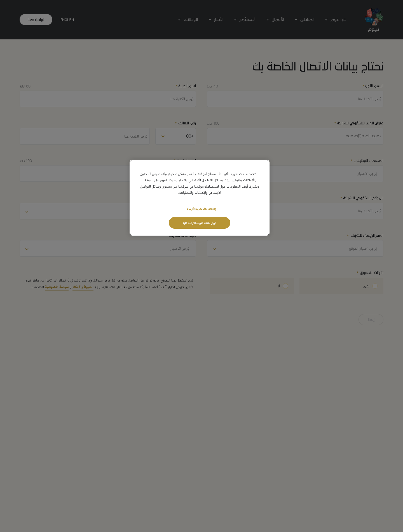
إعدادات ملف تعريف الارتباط (201, 208)
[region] (200, 198)
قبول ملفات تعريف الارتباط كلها (200, 223)
